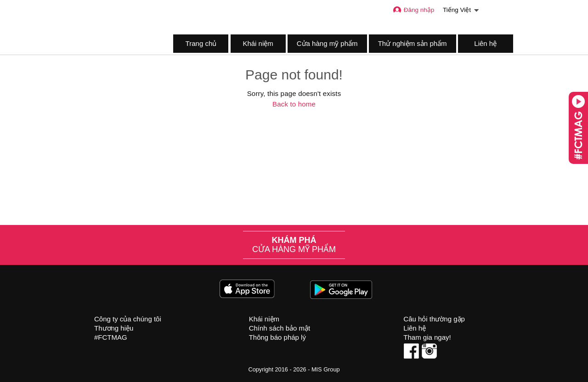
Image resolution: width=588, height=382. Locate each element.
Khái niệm (258, 43)
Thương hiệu (114, 328)
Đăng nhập (413, 10)
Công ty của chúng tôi (128, 319)
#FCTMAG (111, 337)
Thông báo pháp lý (277, 337)
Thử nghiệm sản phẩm (413, 43)
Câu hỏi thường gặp (434, 319)
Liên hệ (485, 43)
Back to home (294, 104)
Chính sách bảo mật (280, 328)
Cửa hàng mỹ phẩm (327, 43)
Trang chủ (201, 43)
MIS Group (326, 369)
